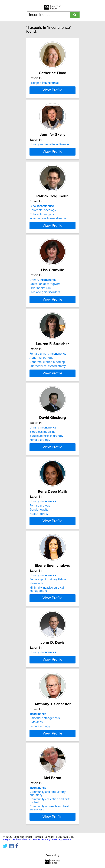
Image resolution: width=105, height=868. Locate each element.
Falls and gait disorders (45, 345)
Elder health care (41, 341)
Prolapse (44, 83)
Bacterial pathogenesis (45, 837)
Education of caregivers (45, 337)
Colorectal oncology (43, 254)
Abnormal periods (41, 420)
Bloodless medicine (42, 503)
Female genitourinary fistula (48, 670)
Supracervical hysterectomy (48, 428)
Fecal (42, 249)
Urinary (43, 333)
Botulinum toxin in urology (46, 508)
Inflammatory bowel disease (48, 262)
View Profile (52, 112)
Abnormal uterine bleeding (47, 424)
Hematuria (36, 674)
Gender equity (39, 591)
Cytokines (36, 841)
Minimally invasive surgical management (47, 680)
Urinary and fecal (49, 166)
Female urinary (48, 416)
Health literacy (39, 595)
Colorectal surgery (42, 258)
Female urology (40, 512)
